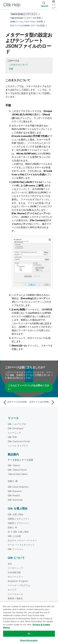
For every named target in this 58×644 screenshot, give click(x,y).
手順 (11, 69)
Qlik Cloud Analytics (18, 487)
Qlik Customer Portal (19, 441)
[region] (29, 623)
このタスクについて (18, 65)
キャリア (12, 590)
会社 (10, 564)
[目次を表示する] (6, 14)
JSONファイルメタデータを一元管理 (26, 22)
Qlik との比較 (14, 536)
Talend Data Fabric (18, 474)
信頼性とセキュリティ (19, 519)
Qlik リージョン (16, 549)
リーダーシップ (15, 568)
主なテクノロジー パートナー (22, 540)
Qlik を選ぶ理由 (16, 514)
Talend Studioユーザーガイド (24, 14)
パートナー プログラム (19, 585)
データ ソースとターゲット (21, 545)
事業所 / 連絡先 (15, 598)
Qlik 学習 (12, 437)
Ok (29, 634)
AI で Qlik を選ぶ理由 (18, 532)
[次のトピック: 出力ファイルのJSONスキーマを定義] (43, 402)
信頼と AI (12, 527)
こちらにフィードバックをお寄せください (29, 387)
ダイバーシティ (15, 577)
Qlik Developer (16, 428)
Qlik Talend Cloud (17, 470)
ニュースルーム (15, 594)
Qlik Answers (15, 491)
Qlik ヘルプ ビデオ (17, 424)
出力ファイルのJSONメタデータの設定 (27, 25)
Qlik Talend (14, 465)
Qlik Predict (14, 495)
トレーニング (14, 433)
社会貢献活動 (14, 572)
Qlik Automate (15, 500)
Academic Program (18, 581)
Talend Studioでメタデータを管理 (25, 18)
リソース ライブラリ (18, 446)
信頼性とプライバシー (19, 523)
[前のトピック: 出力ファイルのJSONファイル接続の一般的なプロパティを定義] (15, 402)
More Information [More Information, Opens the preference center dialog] (29, 640)
